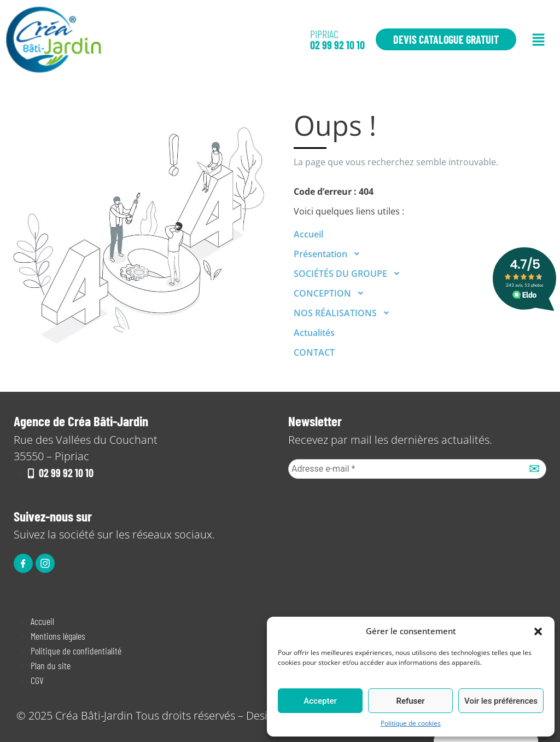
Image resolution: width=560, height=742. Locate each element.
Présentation (330, 254)
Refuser (410, 701)
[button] (538, 631)
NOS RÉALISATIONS (345, 313)
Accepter (320, 701)
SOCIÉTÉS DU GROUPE (350, 274)
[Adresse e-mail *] (417, 469)
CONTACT (314, 352)
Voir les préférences (501, 701)
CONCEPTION (332, 293)
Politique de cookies (411, 723)
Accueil (308, 234)
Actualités (314, 333)
